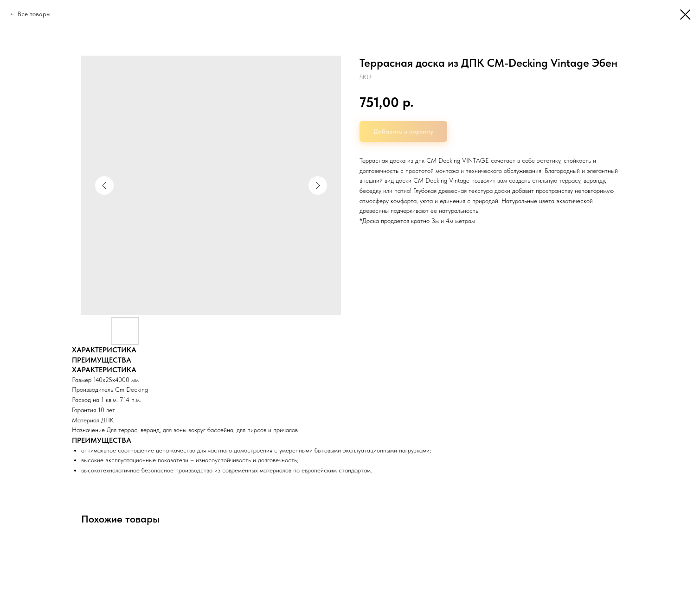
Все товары (34, 14)
